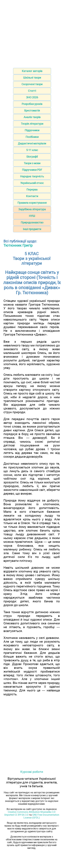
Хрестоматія (32, 111)
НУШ (32, 216)
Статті (32, 91)
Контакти (32, 196)
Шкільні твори (32, 78)
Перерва (32, 190)
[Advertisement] (32, 33)
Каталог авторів (32, 71)
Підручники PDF (32, 170)
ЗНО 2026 (32, 97)
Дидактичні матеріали (32, 143)
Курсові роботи (32, 772)
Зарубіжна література (32, 209)
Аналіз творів (32, 117)
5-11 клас (32, 150)
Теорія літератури (32, 124)
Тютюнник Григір (18, 245)
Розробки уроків (32, 104)
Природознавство (32, 222)
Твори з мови (32, 163)
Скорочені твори (32, 84)
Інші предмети (32, 229)
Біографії (32, 157)
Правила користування (32, 203)
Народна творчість (32, 176)
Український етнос (32, 183)
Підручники (32, 130)
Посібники (32, 137)
